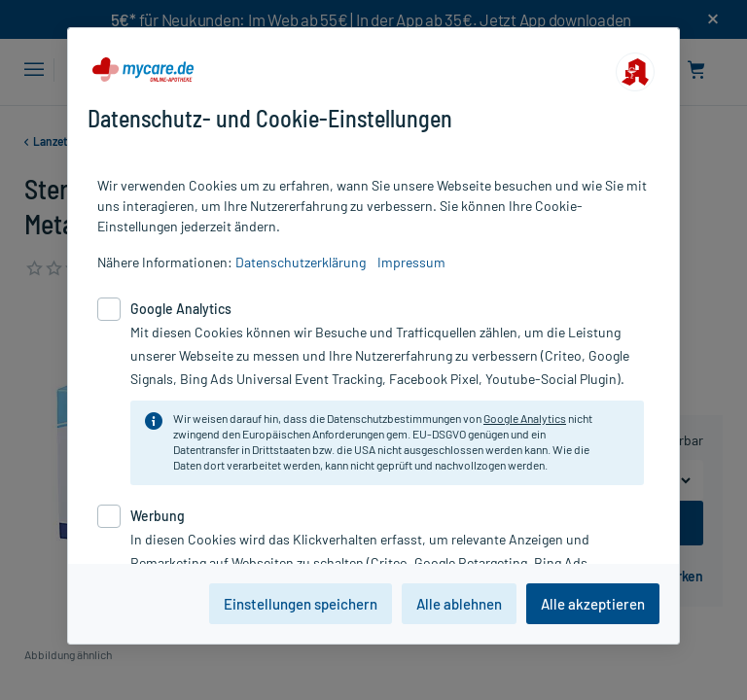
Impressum (411, 262)
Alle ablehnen (459, 604)
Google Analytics (525, 418)
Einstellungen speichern (301, 604)
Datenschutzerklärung (301, 262)
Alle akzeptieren (593, 604)
